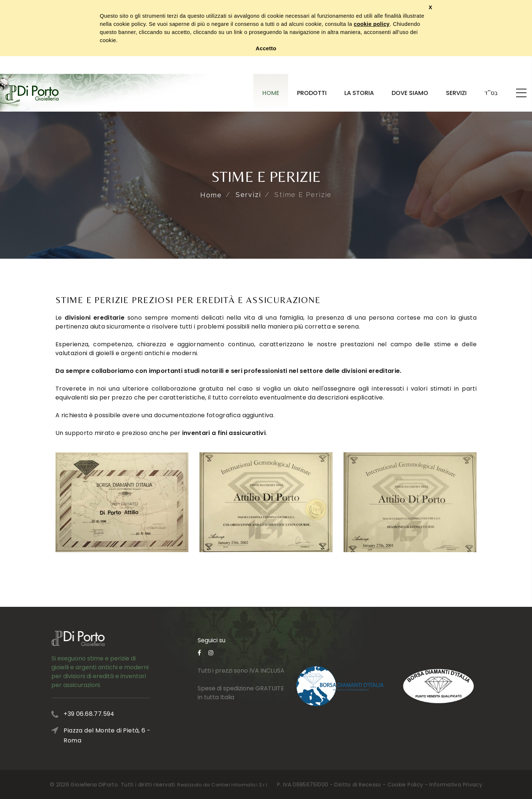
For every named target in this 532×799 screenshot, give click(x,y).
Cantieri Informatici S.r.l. (240, 785)
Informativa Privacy (456, 785)
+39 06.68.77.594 (112, 714)
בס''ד (491, 93)
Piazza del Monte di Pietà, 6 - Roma (130, 736)
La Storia (359, 93)
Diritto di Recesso (358, 785)
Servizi (456, 93)
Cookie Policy (405, 785)
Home (271, 93)
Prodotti (312, 93)
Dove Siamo (410, 93)
